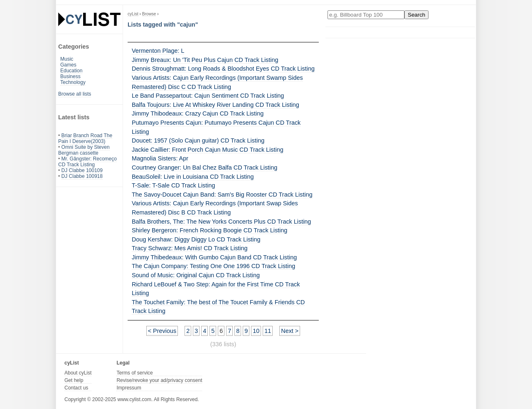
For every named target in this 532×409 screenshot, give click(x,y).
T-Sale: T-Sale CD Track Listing (173, 185)
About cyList (78, 373)
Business (70, 76)
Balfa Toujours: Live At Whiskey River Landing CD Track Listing (216, 105)
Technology (73, 82)
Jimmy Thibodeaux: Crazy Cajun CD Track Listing (198, 113)
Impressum (129, 388)
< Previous (162, 331)
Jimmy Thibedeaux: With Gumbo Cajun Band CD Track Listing (214, 257)
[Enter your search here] (366, 15)
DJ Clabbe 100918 (82, 176)
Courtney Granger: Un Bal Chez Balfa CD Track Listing (204, 168)
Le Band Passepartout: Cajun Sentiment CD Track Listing (208, 96)
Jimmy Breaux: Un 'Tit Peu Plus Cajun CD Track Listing (205, 60)
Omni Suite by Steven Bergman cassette (84, 150)
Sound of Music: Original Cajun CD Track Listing (196, 275)
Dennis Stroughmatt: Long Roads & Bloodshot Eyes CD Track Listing (223, 69)
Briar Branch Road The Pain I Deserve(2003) (85, 138)
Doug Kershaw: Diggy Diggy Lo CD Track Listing (196, 239)
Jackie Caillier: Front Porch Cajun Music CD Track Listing (208, 150)
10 (256, 331)
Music (67, 59)
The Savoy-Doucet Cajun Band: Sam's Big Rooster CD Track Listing (222, 195)
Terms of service (134, 373)
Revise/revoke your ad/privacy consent (159, 380)
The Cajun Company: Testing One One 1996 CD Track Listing (213, 266)
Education (71, 71)
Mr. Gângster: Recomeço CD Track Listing (87, 162)
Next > (290, 331)
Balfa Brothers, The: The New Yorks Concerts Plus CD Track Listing (221, 222)
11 (268, 331)
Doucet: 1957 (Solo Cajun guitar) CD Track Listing (198, 140)
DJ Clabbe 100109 (82, 170)
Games (68, 65)
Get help (74, 380)
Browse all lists (75, 94)
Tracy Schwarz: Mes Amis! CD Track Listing (190, 248)
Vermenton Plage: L (158, 51)
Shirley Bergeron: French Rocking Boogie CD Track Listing (209, 230)
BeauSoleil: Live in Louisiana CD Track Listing (193, 177)
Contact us (76, 388)
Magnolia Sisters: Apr (160, 158)
